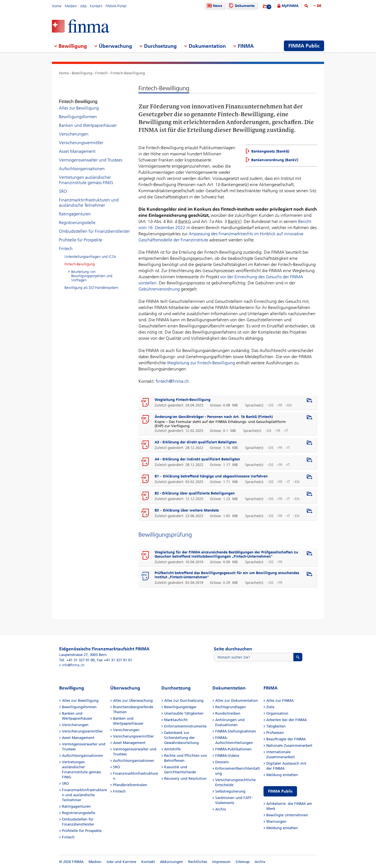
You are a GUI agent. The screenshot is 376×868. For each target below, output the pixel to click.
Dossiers (222, 762)
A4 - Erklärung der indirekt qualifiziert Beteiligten (197, 459)
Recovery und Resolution (185, 778)
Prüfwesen (275, 733)
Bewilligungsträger (180, 707)
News (214, 6)
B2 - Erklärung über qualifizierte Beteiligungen (195, 493)
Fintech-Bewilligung (128, 73)
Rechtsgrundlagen (231, 707)
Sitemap (243, 862)
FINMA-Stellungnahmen (236, 731)
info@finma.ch (73, 665)
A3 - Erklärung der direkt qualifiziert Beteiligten (196, 442)
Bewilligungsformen (78, 112)
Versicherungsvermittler (81, 138)
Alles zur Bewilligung (79, 103)
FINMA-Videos (227, 756)
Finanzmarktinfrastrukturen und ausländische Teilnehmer (89, 198)
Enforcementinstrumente (185, 726)
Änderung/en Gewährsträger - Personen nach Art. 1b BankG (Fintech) (214, 417)
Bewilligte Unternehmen (287, 815)
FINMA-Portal (116, 6)
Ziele (270, 707)
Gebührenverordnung (159, 289)
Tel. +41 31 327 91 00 (77, 660)
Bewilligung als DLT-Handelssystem (91, 283)
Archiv (221, 809)
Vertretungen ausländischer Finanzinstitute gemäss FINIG (86, 175)
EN (289, 405)
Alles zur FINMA (280, 701)
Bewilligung (82, 73)
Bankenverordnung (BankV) (275, 160)
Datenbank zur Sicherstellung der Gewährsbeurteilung (181, 738)
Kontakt (96, 6)
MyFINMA (290, 6)
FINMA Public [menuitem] (304, 46)
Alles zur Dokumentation (237, 701)
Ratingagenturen (75, 209)
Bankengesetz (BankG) (270, 151)
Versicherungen (74, 129)
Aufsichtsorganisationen (82, 164)
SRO (63, 186)
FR (280, 405)
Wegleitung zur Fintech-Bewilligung (201, 363)
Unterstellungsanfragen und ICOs (90, 252)
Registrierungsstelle (77, 217)
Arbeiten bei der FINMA (287, 720)
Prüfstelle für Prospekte (81, 235)
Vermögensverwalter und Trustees (91, 155)
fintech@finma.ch (172, 381)
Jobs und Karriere (121, 862)
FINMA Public (280, 791)
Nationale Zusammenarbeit (289, 745)
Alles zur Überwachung (133, 701)
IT (287, 431)
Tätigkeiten (276, 726)
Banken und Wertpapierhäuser (88, 120)
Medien (71, 6)
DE (319, 6)
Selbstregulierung (230, 791)
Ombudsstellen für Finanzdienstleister (94, 226)
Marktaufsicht (176, 720)
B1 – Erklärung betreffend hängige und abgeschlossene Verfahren (212, 476)
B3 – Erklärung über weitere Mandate (187, 510)
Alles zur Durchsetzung (184, 701)
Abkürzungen (172, 862)
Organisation (277, 713)
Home (57, 6)
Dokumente (241, 6)
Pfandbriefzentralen (130, 785)
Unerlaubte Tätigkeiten (184, 713)
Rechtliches (198, 862)
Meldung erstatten (282, 775)
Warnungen (276, 821)
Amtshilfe (172, 749)
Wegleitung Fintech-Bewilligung (183, 400)
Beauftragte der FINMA (286, 739)
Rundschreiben (228, 713)
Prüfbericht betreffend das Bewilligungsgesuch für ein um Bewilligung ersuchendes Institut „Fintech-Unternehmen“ (227, 575)
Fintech (101, 73)
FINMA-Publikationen (233, 749)
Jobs (83, 6)
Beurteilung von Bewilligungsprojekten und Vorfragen (92, 271)
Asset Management (77, 146)
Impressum (221, 862)
